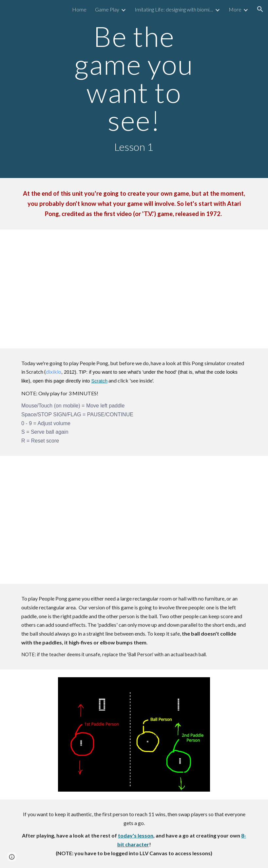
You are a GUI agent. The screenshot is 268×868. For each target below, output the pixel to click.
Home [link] (79, 9)
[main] (134, 89)
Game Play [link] (107, 9)
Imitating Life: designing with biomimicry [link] (174, 9)
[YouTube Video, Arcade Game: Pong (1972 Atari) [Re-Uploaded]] (134, 289)
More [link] (235, 9)
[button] (260, 9)
